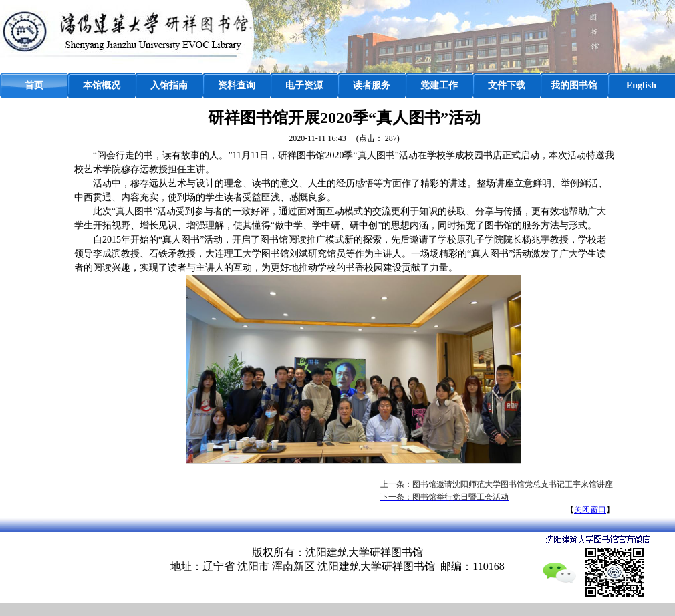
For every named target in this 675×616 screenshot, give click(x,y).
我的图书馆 (574, 85)
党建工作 (439, 85)
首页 (34, 85)
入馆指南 (169, 85)
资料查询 (237, 85)
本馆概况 (102, 85)
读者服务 (372, 85)
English (641, 85)
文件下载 (507, 85)
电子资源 (304, 85)
